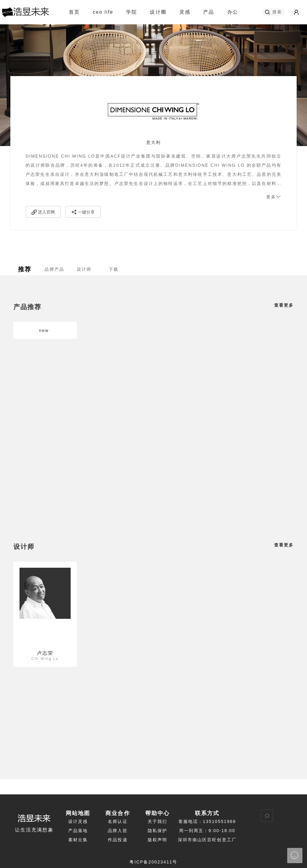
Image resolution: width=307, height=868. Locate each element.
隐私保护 (157, 831)
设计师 (24, 547)
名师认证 (118, 821)
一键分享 (83, 212)
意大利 (153, 142)
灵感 (187, 12)
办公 (233, 12)
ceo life (103, 12)
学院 (134, 12)
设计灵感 (78, 821)
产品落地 (78, 831)
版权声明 (157, 840)
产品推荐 (27, 307)
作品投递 (118, 840)
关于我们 (157, 821)
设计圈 (161, 12)
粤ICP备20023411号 (153, 862)
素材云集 (78, 840)
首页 (74, 12)
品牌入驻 (118, 831)
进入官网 (43, 212)
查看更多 (284, 305)
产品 (209, 12)
